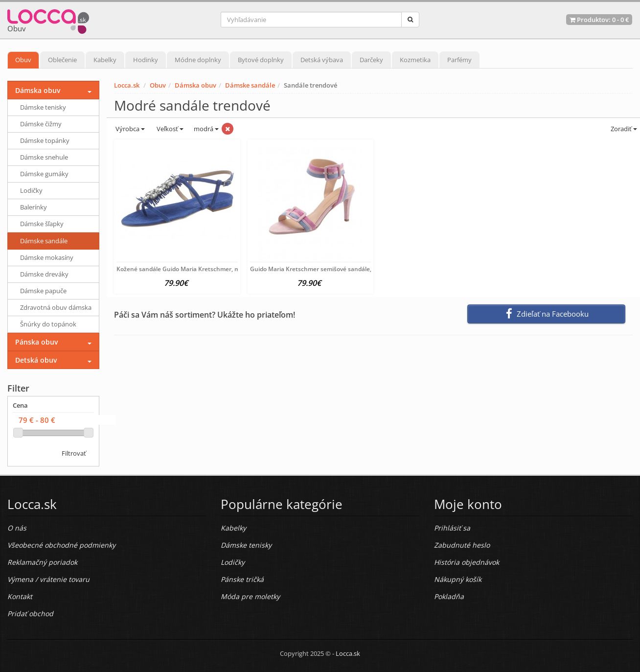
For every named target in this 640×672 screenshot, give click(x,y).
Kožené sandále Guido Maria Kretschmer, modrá (184, 269)
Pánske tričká (242, 579)
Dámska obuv (195, 85)
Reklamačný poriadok (42, 562)
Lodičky (31, 190)
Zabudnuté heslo (462, 545)
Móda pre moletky (250, 596)
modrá (206, 129)
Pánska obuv (36, 342)
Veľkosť (169, 129)
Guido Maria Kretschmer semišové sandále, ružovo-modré (331, 269)
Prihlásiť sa (452, 528)
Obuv (23, 60)
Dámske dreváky (44, 274)
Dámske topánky (45, 140)
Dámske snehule (44, 157)
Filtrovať (74, 453)
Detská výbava (322, 60)
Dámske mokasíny (47, 257)
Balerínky (34, 207)
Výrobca (129, 129)
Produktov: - (599, 20)
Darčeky (371, 60)
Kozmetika (415, 60)
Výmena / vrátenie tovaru (48, 579)
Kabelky (105, 60)
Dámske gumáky (44, 174)
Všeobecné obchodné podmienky (61, 545)
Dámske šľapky (42, 224)
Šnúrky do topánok (48, 324)
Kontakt (20, 596)
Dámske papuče (43, 291)
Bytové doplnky (261, 60)
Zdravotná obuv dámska (56, 307)
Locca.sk (127, 85)
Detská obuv (36, 360)
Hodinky (146, 60)
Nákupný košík (458, 579)
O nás (17, 528)
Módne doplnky (198, 60)
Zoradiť (623, 129)
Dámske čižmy (41, 124)
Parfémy (459, 60)
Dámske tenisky (43, 107)
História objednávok (467, 562)
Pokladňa (449, 596)
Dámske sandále (250, 85)
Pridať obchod (30, 614)
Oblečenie (62, 60)
